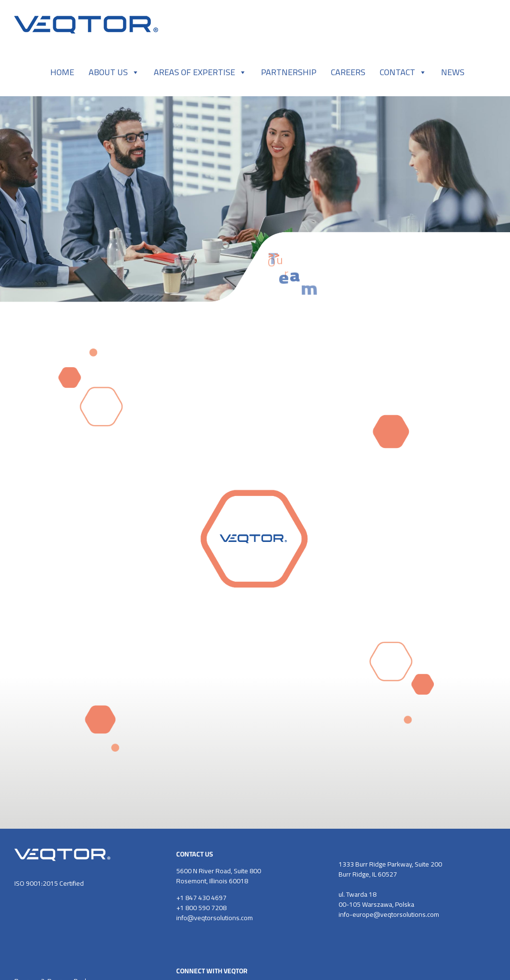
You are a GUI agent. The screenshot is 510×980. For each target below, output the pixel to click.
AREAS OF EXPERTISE (200, 72)
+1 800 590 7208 (201, 908)
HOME (62, 72)
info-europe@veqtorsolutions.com (389, 914)
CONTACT (403, 72)
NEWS (453, 72)
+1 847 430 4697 (201, 898)
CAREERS (348, 72)
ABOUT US (114, 72)
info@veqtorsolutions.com (215, 918)
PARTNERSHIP (289, 72)
